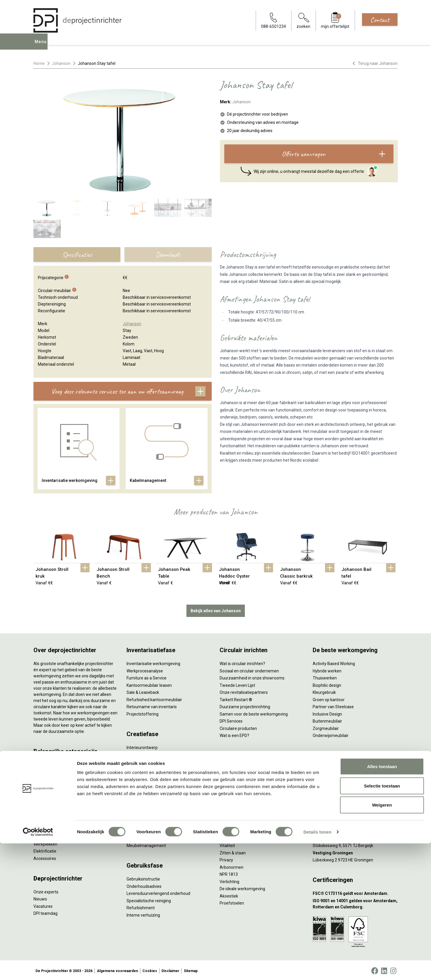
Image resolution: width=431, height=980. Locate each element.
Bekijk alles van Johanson (216, 609)
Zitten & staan (233, 851)
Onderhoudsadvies (144, 885)
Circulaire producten (238, 727)
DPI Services (138, 837)
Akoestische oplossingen (57, 792)
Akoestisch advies (143, 768)
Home (39, 63)
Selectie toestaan (382, 922)
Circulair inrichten (143, 760)
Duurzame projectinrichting (245, 706)
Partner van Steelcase (333, 706)
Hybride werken (327, 669)
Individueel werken (237, 775)
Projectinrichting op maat (243, 811)
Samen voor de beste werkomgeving (254, 713)
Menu (42, 46)
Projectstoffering (49, 785)
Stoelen (41, 821)
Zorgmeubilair (326, 727)
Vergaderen (231, 768)
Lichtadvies (137, 782)
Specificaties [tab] (77, 254)
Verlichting (43, 836)
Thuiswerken (325, 677)
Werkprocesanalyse (145, 669)
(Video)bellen (232, 797)
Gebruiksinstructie (143, 878)
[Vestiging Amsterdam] (355, 808)
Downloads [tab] (168, 254)
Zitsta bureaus (47, 771)
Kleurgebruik (324, 691)
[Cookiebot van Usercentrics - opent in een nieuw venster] (38, 969)
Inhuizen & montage (145, 823)
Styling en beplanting (146, 753)
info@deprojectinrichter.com (342, 775)
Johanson (61, 63)
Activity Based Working (334, 662)
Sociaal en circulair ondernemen (249, 669)
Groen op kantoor (329, 698)
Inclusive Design (327, 713)
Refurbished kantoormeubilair (154, 698)
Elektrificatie (45, 850)
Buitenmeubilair (327, 720)
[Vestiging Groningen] (355, 852)
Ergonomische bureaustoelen (61, 764)
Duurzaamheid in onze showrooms (252, 677)
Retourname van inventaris (152, 706)
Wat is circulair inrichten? (242, 662)
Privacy (226, 859)
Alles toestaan (382, 903)
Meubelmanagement (146, 844)
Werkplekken (45, 843)
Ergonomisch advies (145, 775)
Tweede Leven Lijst (237, 684)
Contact (380, 20)
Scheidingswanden (51, 814)
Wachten (228, 789)
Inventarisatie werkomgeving (153, 662)
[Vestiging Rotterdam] (355, 823)
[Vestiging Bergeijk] (355, 837)
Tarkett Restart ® (236, 698)
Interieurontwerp (142, 746)
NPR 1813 (229, 873)
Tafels (39, 828)
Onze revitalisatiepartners (244, 691)
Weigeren (382, 941)
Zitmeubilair (45, 799)
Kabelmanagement (144, 789)
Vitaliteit (227, 844)
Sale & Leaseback (143, 691)
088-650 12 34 (329, 768)
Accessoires (45, 857)
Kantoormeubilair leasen (149, 684)
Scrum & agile (232, 804)
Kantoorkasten (47, 807)
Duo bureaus (45, 778)
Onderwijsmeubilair (331, 734)
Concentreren (232, 782)
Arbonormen (232, 866)
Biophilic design (327, 684)
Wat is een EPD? (234, 734)
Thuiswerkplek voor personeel (154, 830)
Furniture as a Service (147, 677)
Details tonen (317, 968)
